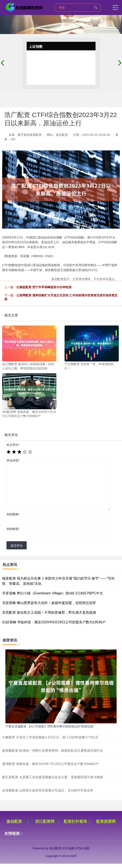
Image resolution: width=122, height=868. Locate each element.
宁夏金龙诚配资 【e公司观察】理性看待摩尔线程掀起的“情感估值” (50, 726)
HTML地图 (82, 848)
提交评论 (17, 546)
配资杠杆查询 (75, 822)
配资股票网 (106, 822)
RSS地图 (68, 848)
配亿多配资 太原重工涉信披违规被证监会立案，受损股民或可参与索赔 (53, 777)
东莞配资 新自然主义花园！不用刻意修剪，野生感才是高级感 (49, 612)
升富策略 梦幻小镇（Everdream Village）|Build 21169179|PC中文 (53, 593)
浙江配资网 (45, 822)
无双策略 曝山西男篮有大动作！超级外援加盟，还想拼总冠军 (49, 603)
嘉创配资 (14, 822)
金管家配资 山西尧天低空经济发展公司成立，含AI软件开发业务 (48, 790)
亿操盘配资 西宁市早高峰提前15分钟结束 (44, 287)
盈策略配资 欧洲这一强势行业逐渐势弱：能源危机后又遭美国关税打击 (53, 750)
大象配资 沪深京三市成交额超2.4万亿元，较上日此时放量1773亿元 (50, 737)
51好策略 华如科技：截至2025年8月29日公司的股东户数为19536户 (54, 622)
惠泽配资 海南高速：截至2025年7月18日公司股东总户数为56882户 (50, 764)
